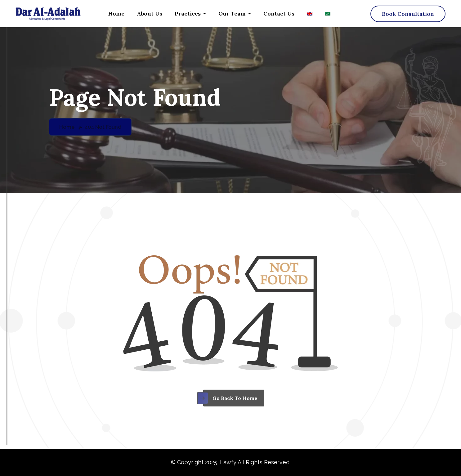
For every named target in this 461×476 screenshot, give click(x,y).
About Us (150, 13)
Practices (188, 13)
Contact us (279, 13)
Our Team (232, 13)
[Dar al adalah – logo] (48, 14)
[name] (408, 14)
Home (116, 13)
